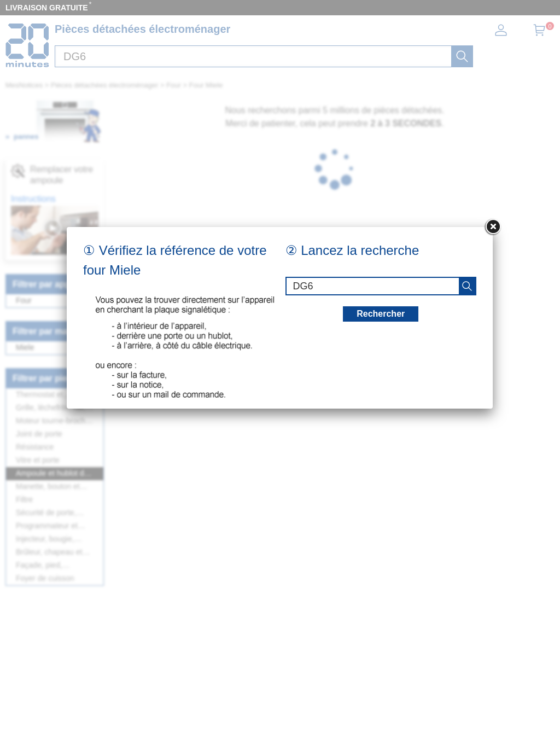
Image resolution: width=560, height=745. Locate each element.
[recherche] (467, 286)
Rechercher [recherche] (381, 314)
